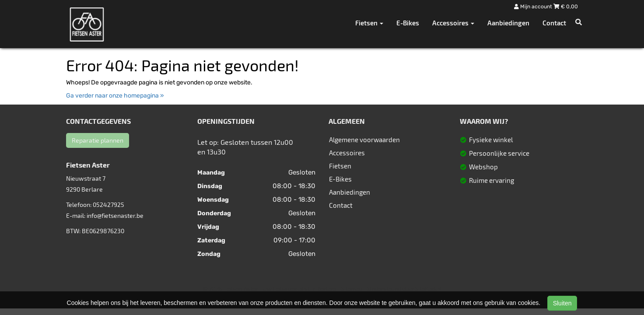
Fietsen (340, 166)
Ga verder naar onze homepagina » (115, 96)
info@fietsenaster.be (115, 215)
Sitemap (352, 289)
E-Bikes (408, 23)
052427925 (108, 205)
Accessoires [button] (453, 23)
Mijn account (534, 7)
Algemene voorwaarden (364, 140)
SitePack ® (428, 289)
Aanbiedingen (508, 23)
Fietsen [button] (369, 23)
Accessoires (347, 153)
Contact (554, 23)
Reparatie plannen (98, 140)
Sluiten (562, 303)
